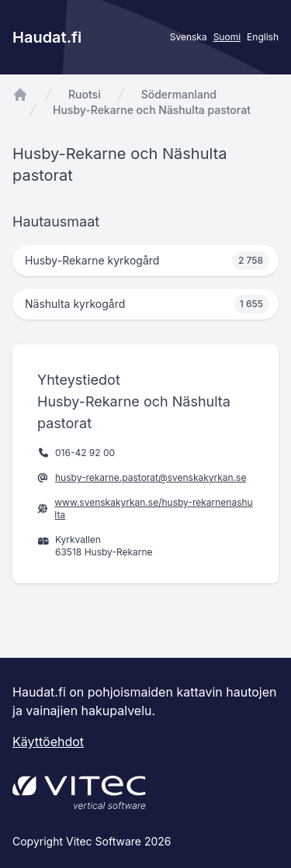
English (263, 37)
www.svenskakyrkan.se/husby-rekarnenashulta (153, 508)
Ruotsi (85, 94)
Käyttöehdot (48, 742)
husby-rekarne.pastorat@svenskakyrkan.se (151, 477)
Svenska (189, 37)
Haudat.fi (47, 37)
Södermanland (179, 94)
